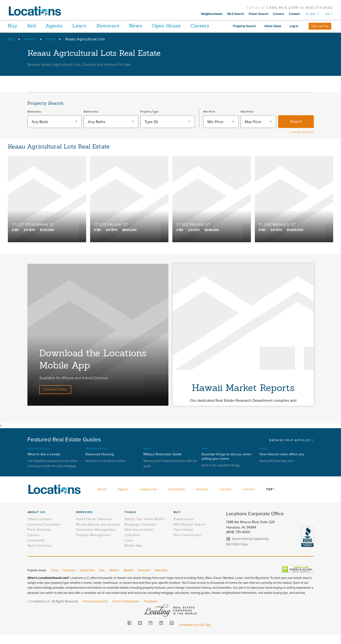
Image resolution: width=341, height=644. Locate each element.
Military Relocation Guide (163, 464)
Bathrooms (91, 121)
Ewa (102, 580)
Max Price (247, 121)
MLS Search (236, 14)
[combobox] (55, 131)
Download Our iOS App (195, 634)
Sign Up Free (320, 35)
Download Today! (55, 399)
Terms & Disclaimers (126, 611)
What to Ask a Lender (44, 464)
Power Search (259, 14)
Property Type (149, 121)
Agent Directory (39, 555)
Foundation (177, 499)
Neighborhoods (212, 14)
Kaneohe (144, 580)
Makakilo (161, 580)
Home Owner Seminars (94, 528)
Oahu (55, 580)
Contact (294, 14)
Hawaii (30, 48)
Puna (51, 48)
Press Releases (39, 539)
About (102, 499)
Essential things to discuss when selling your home (226, 466)
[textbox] (55, 131)
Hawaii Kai (87, 580)
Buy (13, 26)
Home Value (300, 25)
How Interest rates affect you (282, 464)
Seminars (122, 26)
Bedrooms (34, 121)
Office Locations (40, 528)
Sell (35, 26)
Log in (321, 25)
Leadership (148, 499)
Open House (187, 26)
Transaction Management (96, 539)
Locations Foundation (44, 534)
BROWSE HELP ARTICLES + (291, 449)
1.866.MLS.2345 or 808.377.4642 (300, 8)
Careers (279, 14)
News (153, 26)
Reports (202, 499)
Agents (61, 26)
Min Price (209, 121)
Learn (90, 26)
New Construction (187, 544)
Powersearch (184, 528)
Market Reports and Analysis (98, 534)
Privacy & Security (95, 611)
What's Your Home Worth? (145, 528)
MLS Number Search (189, 534)
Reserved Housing (100, 464)
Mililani (114, 580)
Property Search (272, 25)
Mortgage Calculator (140, 534)
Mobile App (133, 555)
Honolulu (69, 580)
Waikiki (129, 580)
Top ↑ (271, 499)
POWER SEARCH (302, 142)
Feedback (151, 611)
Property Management (93, 544)
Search (296, 131)
